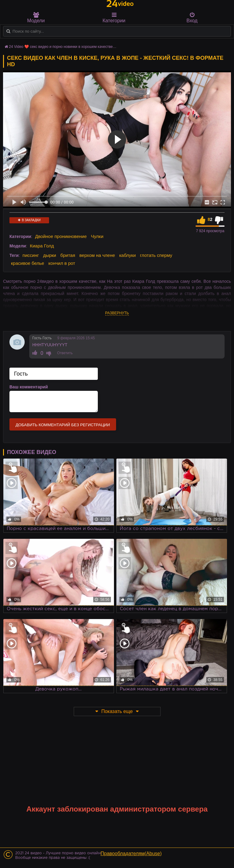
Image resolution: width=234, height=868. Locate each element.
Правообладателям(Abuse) (131, 854)
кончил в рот (62, 263)
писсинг (31, 255)
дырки (50, 255)
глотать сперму (156, 255)
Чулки (97, 236)
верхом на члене (97, 255)
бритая (68, 255)
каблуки (127, 255)
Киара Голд (42, 246)
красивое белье (28, 263)
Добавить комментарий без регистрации (63, 425)
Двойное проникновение (61, 236)
